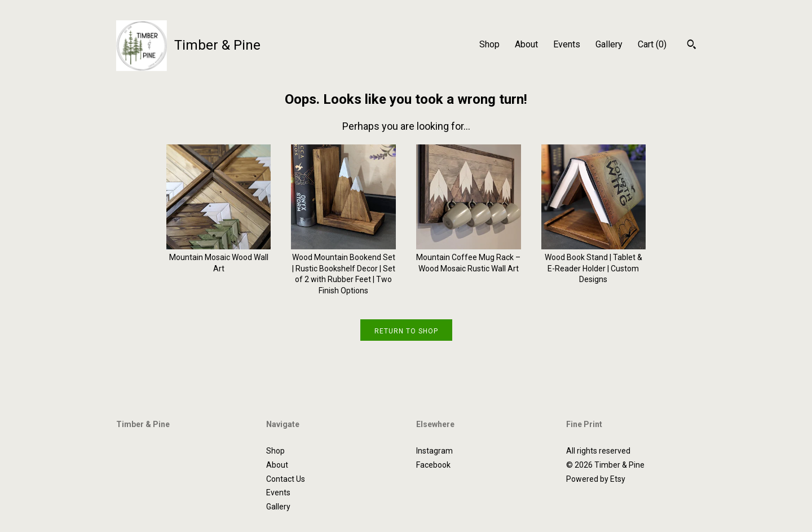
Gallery (609, 44)
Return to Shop (406, 331)
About (526, 44)
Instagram (434, 451)
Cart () (652, 44)
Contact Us (286, 479)
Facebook (433, 465)
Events (567, 44)
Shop (489, 44)
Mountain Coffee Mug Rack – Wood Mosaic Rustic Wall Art (469, 258)
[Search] (692, 46)
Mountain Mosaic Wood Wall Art (219, 258)
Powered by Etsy (596, 479)
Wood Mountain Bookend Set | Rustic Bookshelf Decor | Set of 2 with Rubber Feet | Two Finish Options (343, 269)
